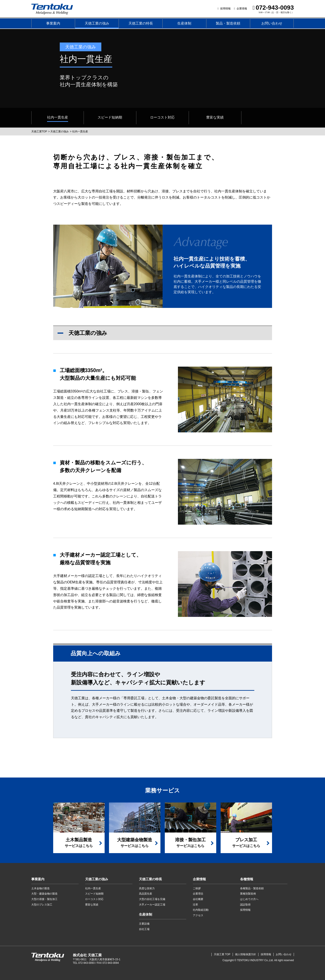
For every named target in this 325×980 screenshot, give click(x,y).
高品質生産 (146, 894)
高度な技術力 (147, 888)
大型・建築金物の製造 (44, 894)
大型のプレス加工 (42, 905)
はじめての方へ (249, 899)
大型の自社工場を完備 (152, 899)
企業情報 (242, 9)
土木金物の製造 (40, 888)
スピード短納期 (94, 894)
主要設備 (144, 924)
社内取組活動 (201, 910)
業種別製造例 (248, 894)
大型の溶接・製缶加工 (44, 899)
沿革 (195, 905)
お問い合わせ (272, 23)
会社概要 (198, 899)
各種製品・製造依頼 (252, 888)
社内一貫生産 (93, 888)
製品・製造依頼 (228, 23)
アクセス (198, 915)
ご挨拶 (197, 888)
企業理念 (198, 894)
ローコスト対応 (94, 899)
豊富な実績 (92, 905)
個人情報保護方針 (246, 954)
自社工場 (144, 929)
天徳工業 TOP (222, 954)
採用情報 (225, 9)
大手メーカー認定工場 (152, 905)
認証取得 (245, 905)
